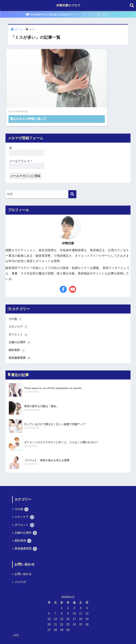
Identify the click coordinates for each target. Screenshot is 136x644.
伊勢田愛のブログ (68, 5)
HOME (68, 629)
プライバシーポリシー (67, 635)
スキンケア (19, 301)
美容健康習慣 (20, 333)
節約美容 (17, 325)
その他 (16, 293)
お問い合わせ (23, 550)
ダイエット (19, 309)
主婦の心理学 (20, 317)
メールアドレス (21, 135)
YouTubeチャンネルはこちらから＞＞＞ (52, 14)
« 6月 (16, 611)
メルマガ (20, 558)
